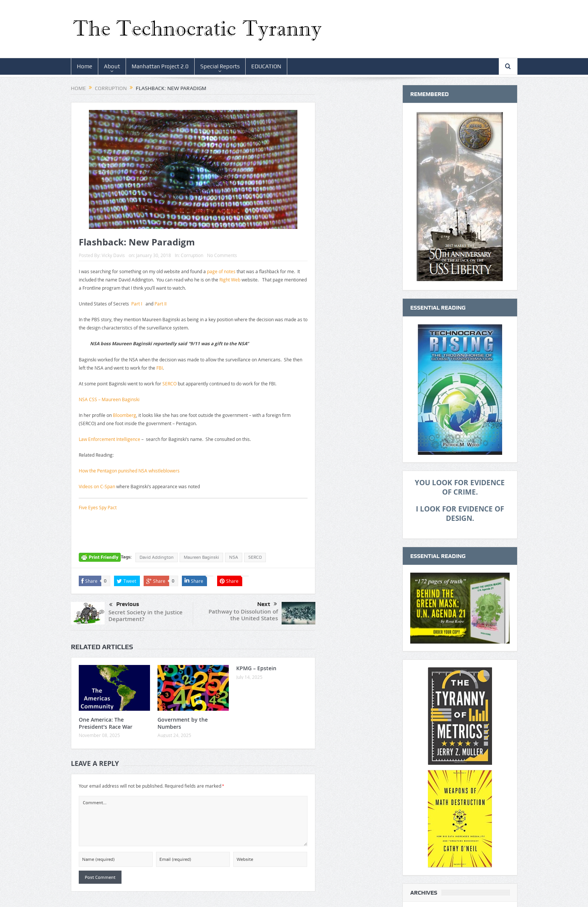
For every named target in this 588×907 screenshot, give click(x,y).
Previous (124, 605)
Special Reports (220, 66)
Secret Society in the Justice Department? (145, 616)
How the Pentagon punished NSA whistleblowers (129, 471)
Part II (160, 304)
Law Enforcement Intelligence (109, 439)
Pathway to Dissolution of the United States (243, 615)
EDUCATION (266, 66)
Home (85, 66)
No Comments (222, 255)
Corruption (192, 255)
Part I (137, 304)
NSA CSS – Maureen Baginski (109, 399)
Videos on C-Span (97, 486)
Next (267, 604)
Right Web (230, 280)
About (112, 66)
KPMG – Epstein (256, 668)
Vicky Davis (113, 255)
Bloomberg (124, 415)
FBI (160, 368)
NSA (234, 557)
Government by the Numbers (183, 723)
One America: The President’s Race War (106, 723)
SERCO (169, 384)
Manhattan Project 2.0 (160, 66)
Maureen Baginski (201, 557)
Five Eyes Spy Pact (98, 507)
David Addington (157, 557)
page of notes (221, 271)
